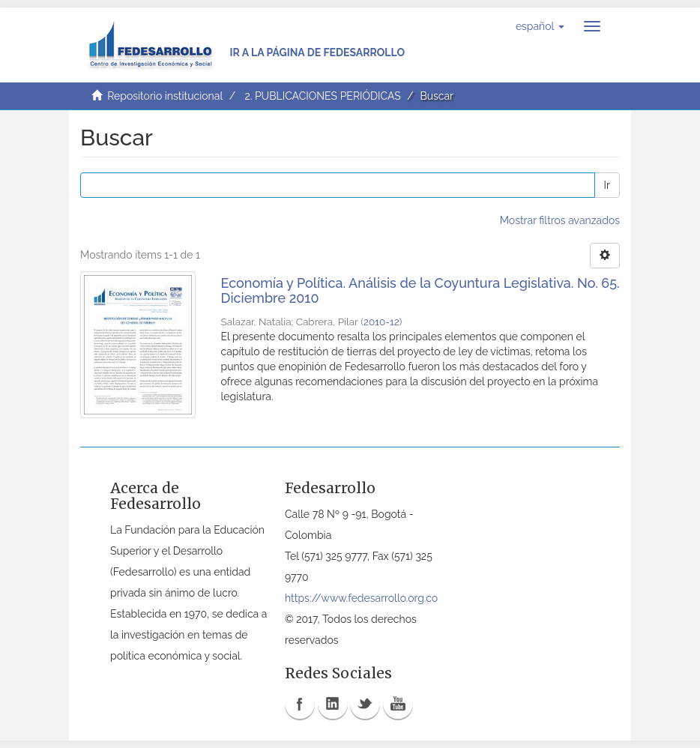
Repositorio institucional (165, 96)
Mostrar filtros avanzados (560, 220)
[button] (540, 26)
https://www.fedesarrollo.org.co (361, 598)
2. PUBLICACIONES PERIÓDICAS (322, 96)
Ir (607, 185)
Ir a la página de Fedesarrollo (317, 52)
